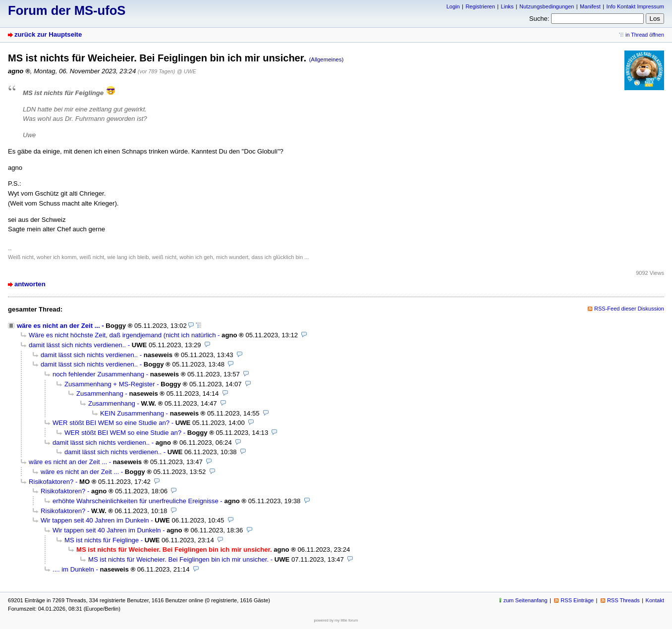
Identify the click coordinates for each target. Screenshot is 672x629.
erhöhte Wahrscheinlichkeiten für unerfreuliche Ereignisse (136, 501)
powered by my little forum (336, 620)
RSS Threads (623, 600)
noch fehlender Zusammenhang (98, 374)
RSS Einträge (577, 600)
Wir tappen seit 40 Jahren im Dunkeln (95, 520)
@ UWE (186, 71)
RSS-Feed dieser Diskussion (629, 309)
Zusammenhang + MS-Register (110, 384)
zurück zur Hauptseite (48, 34)
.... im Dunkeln (73, 569)
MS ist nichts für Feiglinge (102, 540)
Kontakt (655, 600)
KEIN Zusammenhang (132, 413)
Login (453, 6)
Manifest (590, 6)
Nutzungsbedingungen (547, 6)
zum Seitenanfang (526, 600)
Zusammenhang (100, 393)
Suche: (539, 19)
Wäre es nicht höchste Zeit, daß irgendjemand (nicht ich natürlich (122, 335)
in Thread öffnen (645, 35)
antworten (30, 284)
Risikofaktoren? (51, 482)
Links (507, 6)
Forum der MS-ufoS (67, 10)
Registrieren (480, 6)
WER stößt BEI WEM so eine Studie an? (111, 423)
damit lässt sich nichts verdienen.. (77, 345)
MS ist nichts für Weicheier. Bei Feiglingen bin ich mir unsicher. (178, 559)
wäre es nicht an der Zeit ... (58, 326)
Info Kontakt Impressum (636, 6)
